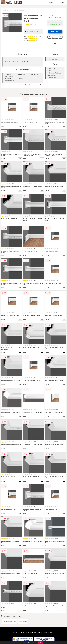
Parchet (51, 3)
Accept (40, 643)
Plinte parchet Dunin (19, 10)
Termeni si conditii (19, 633)
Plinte (62, 3)
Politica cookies (48, 633)
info (20, 126)
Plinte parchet (7, 10)
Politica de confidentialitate (34, 633)
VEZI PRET (55, 32)
